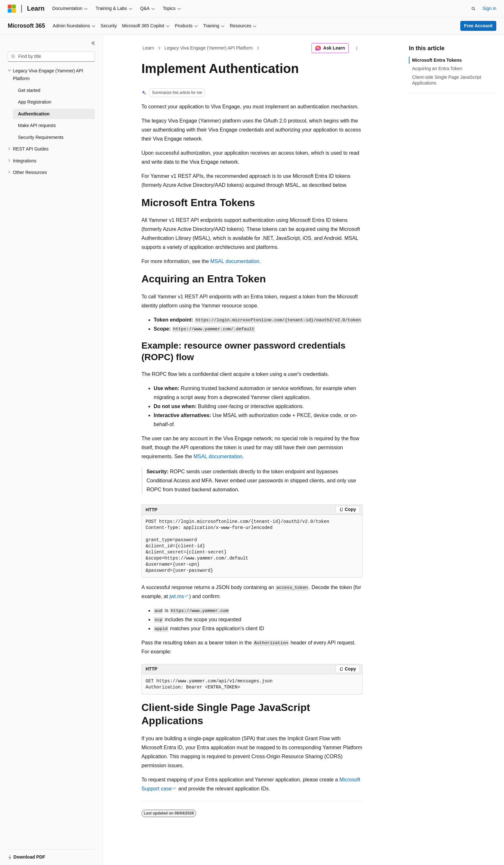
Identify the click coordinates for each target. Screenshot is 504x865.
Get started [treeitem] (29, 90)
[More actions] (357, 48)
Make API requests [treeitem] (37, 125)
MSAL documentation (235, 261)
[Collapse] (93, 43)
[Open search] (473, 9)
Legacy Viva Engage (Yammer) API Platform (209, 48)
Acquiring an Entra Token (437, 68)
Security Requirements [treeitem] (41, 137)
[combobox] (51, 57)
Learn (148, 48)
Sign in (489, 8)
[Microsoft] (12, 9)
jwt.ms (177, 596)
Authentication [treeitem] (34, 114)
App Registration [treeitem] (35, 102)
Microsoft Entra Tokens (437, 60)
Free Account (478, 26)
